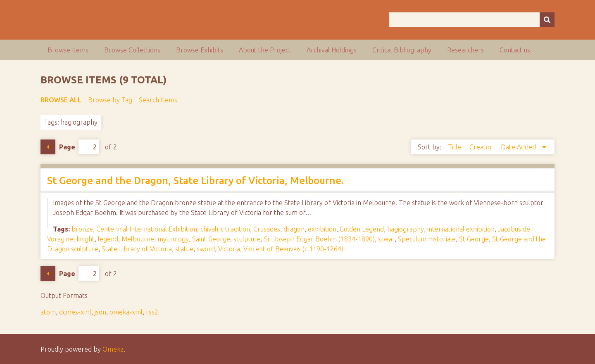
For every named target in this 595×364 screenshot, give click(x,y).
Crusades (267, 229)
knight (86, 239)
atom (48, 312)
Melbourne (138, 239)
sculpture (247, 239)
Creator (482, 147)
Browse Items (68, 50)
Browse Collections (132, 50)
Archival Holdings (332, 50)
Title (455, 147)
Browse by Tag (110, 100)
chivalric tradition (225, 229)
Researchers (465, 50)
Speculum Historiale (427, 239)
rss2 (152, 312)
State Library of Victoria (137, 249)
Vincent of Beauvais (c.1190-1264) (293, 249)
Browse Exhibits (200, 50)
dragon (294, 229)
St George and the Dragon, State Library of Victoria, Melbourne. (195, 181)
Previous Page (48, 147)
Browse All (61, 100)
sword (206, 249)
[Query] (472, 20)
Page (79, 147)
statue (184, 249)
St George (474, 239)
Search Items (158, 100)
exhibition (322, 229)
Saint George (211, 239)
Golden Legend (362, 229)
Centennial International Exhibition (147, 229)
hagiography (406, 229)
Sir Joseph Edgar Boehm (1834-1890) (319, 239)
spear (386, 239)
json (100, 312)
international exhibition (461, 229)
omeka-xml (126, 312)
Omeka (113, 349)
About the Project (265, 50)
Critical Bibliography (402, 50)
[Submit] (547, 20)
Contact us (515, 50)
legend (108, 239)
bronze (82, 229)
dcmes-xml (75, 312)
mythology (173, 239)
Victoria (229, 249)
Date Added (519, 147)
